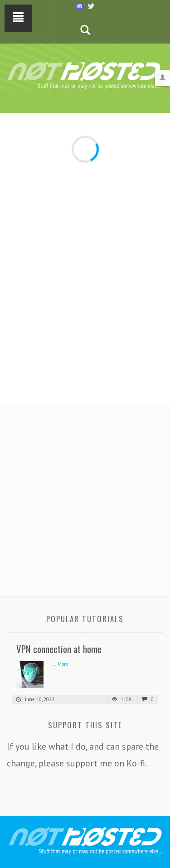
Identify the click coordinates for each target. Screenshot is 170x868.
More (63, 664)
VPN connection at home (59, 649)
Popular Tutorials (85, 619)
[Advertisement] (85, 497)
